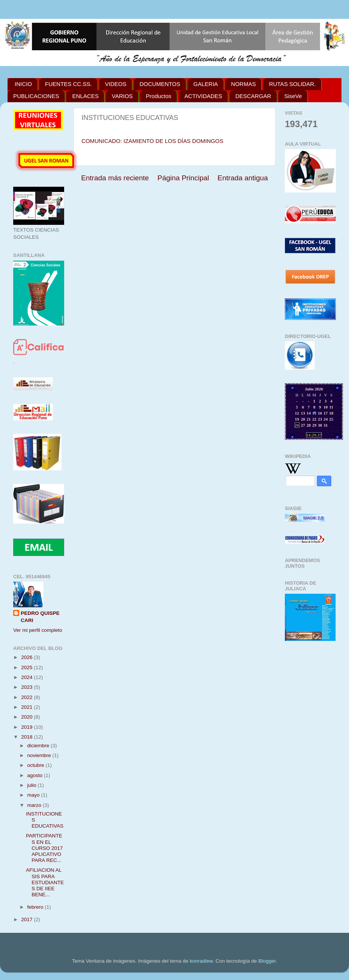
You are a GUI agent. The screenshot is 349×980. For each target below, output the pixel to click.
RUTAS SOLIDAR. (292, 84)
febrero (36, 907)
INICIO (23, 84)
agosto (35, 775)
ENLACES (85, 96)
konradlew (201, 961)
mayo (34, 795)
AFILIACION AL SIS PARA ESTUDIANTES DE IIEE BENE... (45, 882)
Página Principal (183, 178)
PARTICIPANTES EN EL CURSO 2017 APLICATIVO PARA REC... (45, 848)
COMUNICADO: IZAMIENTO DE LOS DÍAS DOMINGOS (152, 141)
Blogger (267, 961)
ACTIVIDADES (203, 96)
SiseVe (293, 96)
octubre (36, 765)
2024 (28, 677)
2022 (28, 697)
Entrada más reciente (115, 178)
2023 (28, 687)
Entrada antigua (243, 178)
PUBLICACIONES (36, 96)
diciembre (39, 746)
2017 (28, 919)
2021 (28, 707)
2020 (28, 717)
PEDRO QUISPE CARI (40, 617)
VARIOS (122, 96)
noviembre (40, 755)
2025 (28, 667)
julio (32, 785)
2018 (28, 737)
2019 (28, 727)
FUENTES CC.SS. (68, 84)
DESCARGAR (253, 96)
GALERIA (206, 84)
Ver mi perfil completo (38, 630)
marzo (35, 805)
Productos (159, 96)
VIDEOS (116, 84)
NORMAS (243, 84)
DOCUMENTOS (160, 84)
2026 (28, 657)
